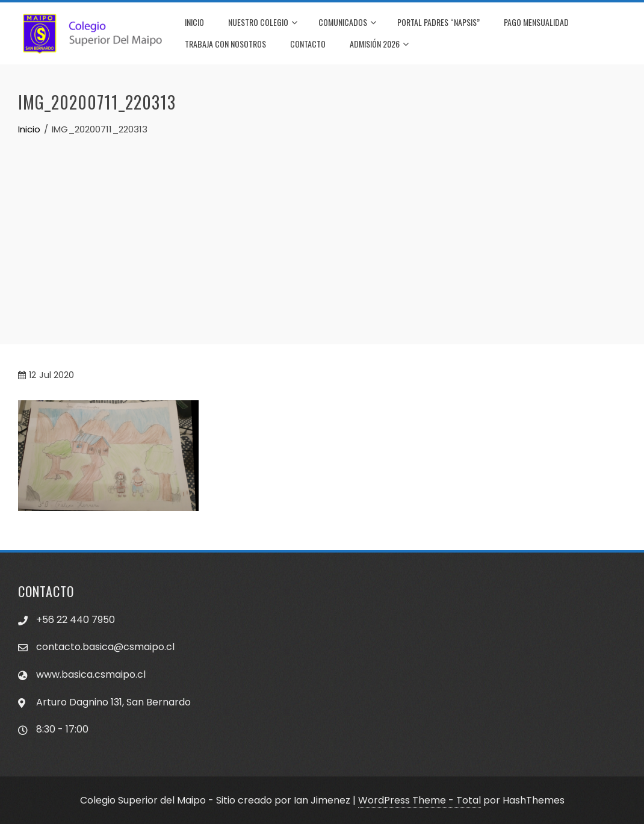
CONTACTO (308, 44)
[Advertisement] (322, 227)
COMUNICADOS (347, 23)
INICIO (194, 22)
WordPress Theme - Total (420, 800)
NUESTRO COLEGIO (263, 23)
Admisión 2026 (379, 45)
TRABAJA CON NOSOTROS (225, 44)
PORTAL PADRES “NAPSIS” (438, 22)
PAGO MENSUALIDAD (536, 22)
